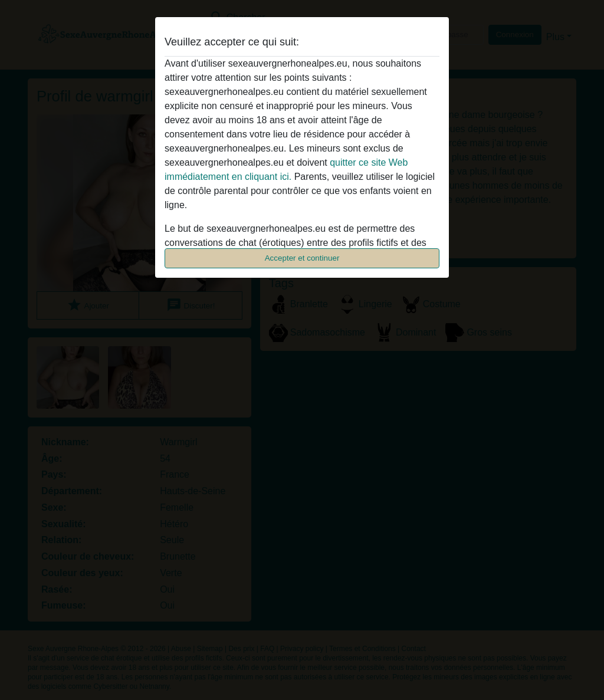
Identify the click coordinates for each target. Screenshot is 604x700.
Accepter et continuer (302, 258)
